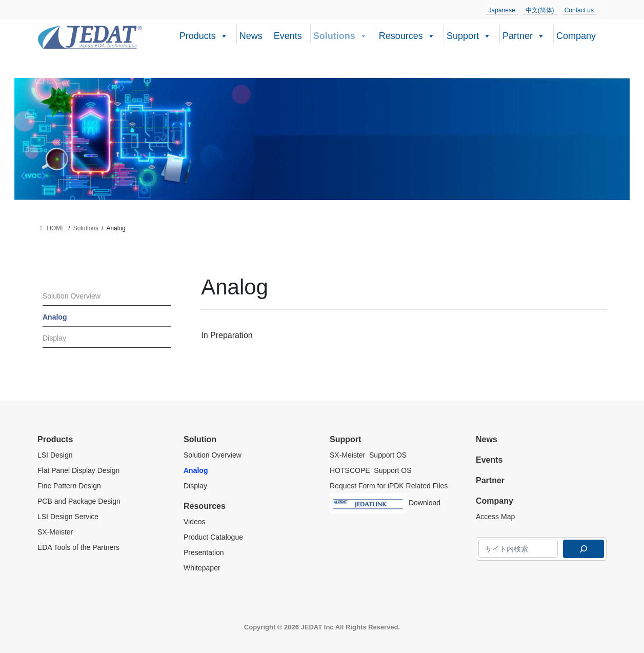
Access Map (495, 517)
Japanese (502, 10)
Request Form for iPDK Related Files (389, 486)
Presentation (204, 552)
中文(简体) (540, 10)
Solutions (340, 35)
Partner (524, 35)
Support (469, 35)
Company (576, 36)
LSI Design (55, 455)
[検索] (583, 549)
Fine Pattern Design (69, 486)
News (251, 36)
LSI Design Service (68, 517)
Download (385, 501)
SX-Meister (55, 532)
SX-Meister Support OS (368, 455)
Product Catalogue (213, 537)
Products (204, 35)
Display (54, 338)
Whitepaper (202, 568)
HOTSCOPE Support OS (371, 470)
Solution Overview (72, 296)
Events (288, 36)
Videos (195, 522)
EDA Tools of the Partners (78, 547)
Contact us (579, 10)
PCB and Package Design (79, 501)
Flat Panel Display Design (79, 470)
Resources (407, 35)
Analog (55, 317)
